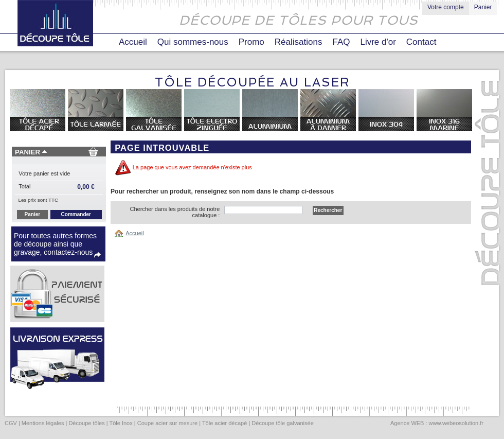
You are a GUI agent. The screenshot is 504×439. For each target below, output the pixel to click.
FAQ (341, 42)
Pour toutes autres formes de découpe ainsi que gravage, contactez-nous (55, 244)
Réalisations (299, 42)
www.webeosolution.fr (456, 423)
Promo (251, 42)
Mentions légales (43, 423)
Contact (421, 42)
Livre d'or (378, 42)
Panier (483, 7)
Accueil (133, 42)
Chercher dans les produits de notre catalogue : (175, 212)
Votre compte (446, 7)
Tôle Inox (121, 423)
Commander (76, 214)
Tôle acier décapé (224, 423)
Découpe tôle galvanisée (282, 423)
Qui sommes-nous (193, 42)
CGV (11, 423)
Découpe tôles (86, 423)
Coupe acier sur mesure (167, 423)
